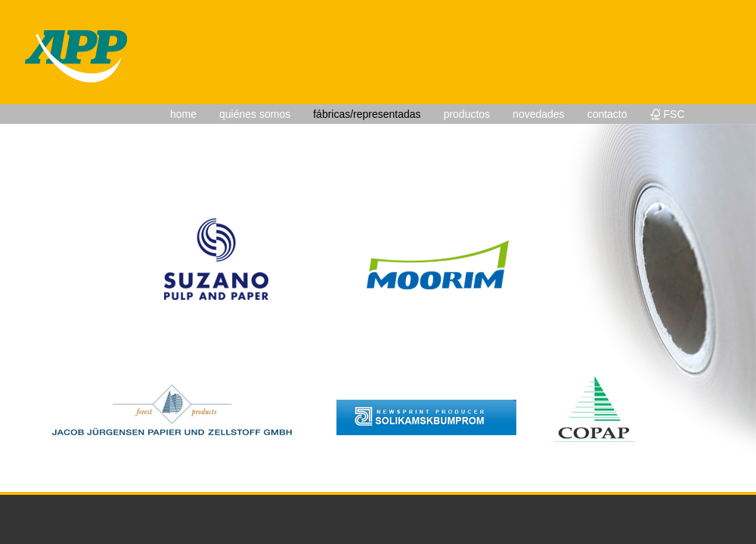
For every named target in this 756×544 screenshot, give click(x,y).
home (183, 114)
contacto (607, 114)
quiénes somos (255, 114)
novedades (539, 114)
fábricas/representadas (367, 114)
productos (467, 114)
